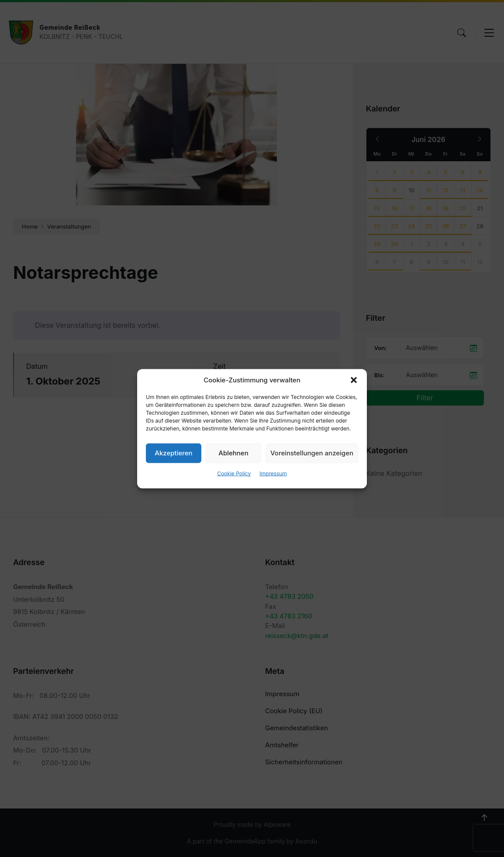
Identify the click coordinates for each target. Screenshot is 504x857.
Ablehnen (233, 453)
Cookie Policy (234, 473)
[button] (354, 380)
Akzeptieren (173, 453)
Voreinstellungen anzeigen (312, 453)
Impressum (273, 473)
